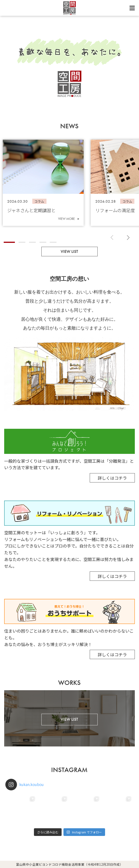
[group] (43, 183)
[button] (9, 242)
